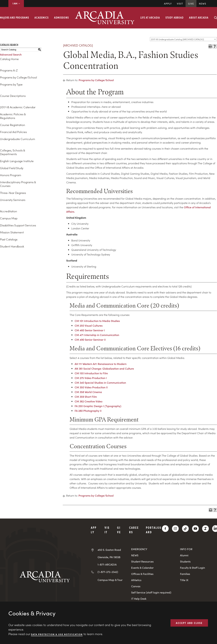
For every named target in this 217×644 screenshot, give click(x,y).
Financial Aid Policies (13, 132)
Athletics (136, 580)
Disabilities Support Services (18, 225)
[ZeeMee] (205, 529)
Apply (168, 4)
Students (185, 561)
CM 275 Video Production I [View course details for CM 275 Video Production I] (91, 378)
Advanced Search (11, 54)
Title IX (184, 580)
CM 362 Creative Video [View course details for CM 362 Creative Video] (89, 401)
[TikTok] (185, 529)
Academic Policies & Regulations (13, 116)
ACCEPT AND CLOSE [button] (189, 623)
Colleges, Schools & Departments (12, 152)
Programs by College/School (18, 77)
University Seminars (13, 200)
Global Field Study (12, 168)
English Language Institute (17, 161)
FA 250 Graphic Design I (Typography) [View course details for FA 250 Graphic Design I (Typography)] (98, 406)
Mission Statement (12, 232)
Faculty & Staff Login (192, 568)
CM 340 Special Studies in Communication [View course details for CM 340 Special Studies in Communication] (100, 382)
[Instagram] (175, 529)
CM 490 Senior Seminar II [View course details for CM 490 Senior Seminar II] (90, 339)
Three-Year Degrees (13, 193)
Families (185, 574)
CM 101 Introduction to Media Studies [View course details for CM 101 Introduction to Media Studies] (97, 321)
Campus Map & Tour (110, 580)
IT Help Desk (139, 599)
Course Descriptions (13, 96)
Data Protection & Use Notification (57, 634)
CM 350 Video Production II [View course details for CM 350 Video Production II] (91, 387)
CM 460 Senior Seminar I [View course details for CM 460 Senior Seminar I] (90, 330)
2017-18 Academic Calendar (18, 107)
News (203, 4)
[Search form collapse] (215, 18)
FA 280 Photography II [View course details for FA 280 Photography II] (88, 411)
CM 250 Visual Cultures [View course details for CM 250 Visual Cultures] (89, 325)
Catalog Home (9, 59)
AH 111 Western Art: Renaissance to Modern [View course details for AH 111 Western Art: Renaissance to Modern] (101, 364)
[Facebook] (165, 529)
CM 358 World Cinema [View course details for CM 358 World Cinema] (88, 392)
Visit (180, 4)
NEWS (135, 555)
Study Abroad (175, 17)
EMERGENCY (139, 549)
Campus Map (9, 218)
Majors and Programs (14, 17)
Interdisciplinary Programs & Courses (18, 184)
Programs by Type (11, 84)
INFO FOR (186, 549)
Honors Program (11, 175)
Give (191, 4)
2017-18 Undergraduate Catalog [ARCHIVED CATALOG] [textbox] (177, 39)
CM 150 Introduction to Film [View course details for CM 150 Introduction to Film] (91, 373)
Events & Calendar (142, 568)
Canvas (136, 586)
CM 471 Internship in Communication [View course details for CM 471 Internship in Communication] (97, 335)
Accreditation (9, 211)
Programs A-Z (9, 70)
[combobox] (183, 39)
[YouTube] (195, 529)
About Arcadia (199, 17)
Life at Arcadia (150, 17)
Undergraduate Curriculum (17, 139)
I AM (16, 3)
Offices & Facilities (142, 574)
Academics (41, 17)
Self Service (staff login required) (151, 592)
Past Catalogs (9, 239)
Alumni (184, 555)
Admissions (61, 17)
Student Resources (142, 561)
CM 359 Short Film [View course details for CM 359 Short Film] (86, 397)
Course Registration (13, 125)
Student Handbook (12, 246)
